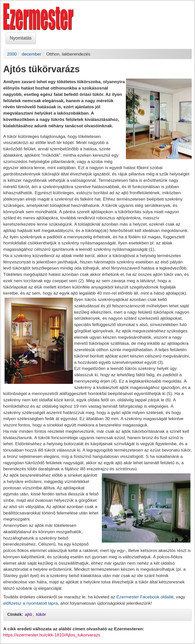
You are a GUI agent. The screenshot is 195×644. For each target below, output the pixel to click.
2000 (12, 54)
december (32, 54)
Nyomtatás (21, 38)
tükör (41, 614)
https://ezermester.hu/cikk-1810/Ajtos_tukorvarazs (52, 635)
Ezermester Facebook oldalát (145, 597)
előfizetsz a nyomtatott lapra (31, 603)
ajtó (28, 614)
